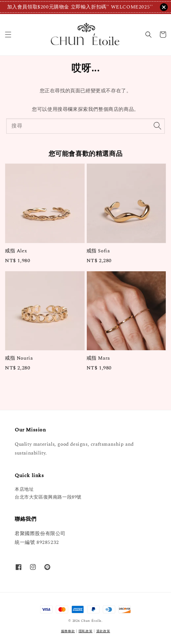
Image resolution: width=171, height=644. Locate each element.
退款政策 (103, 631)
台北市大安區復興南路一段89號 (48, 497)
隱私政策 (86, 631)
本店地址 (24, 489)
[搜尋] (157, 126)
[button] (8, 35)
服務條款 (68, 631)
